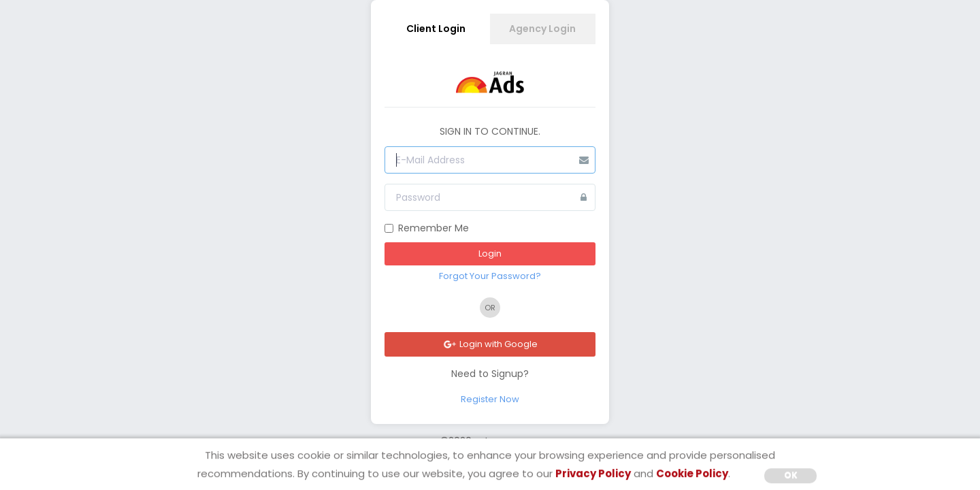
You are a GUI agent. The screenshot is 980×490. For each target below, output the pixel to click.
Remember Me (427, 228)
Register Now (490, 399)
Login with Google (490, 344)
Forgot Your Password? (490, 276)
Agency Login (542, 29)
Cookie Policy (692, 473)
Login (490, 254)
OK (791, 475)
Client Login (436, 29)
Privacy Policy (593, 473)
